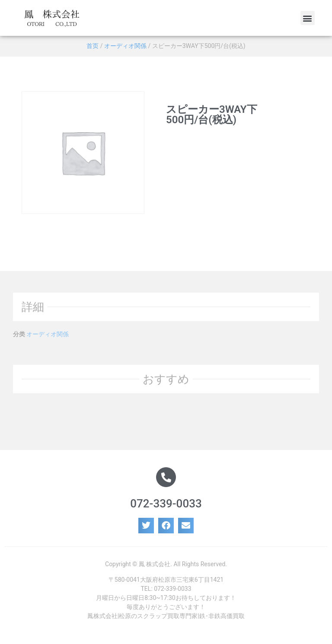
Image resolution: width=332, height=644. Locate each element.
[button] (308, 18)
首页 (93, 46)
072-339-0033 (166, 504)
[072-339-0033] (166, 477)
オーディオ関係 (125, 46)
